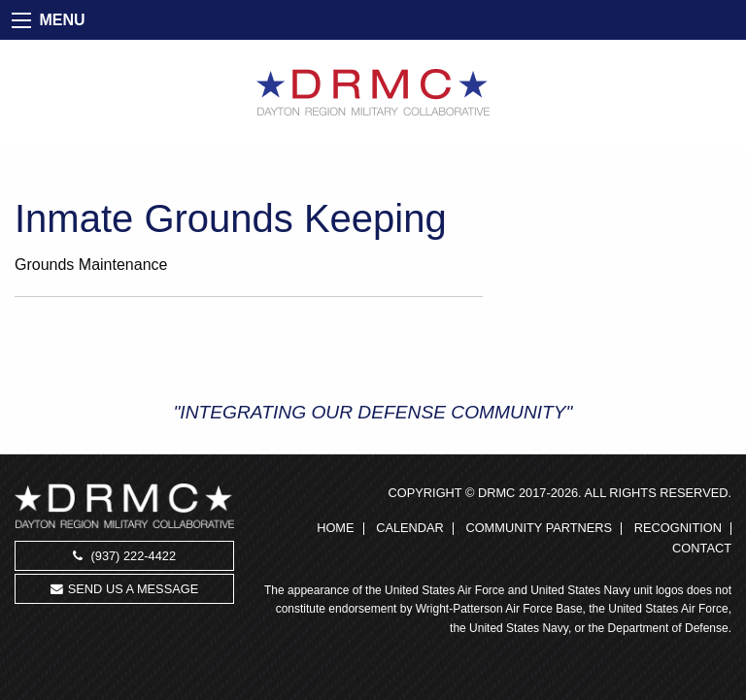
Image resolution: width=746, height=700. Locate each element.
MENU (62, 20)
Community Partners (539, 529)
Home (335, 529)
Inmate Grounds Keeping (231, 218)
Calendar (410, 529)
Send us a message (124, 589)
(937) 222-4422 (124, 556)
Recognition (678, 529)
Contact (702, 549)
